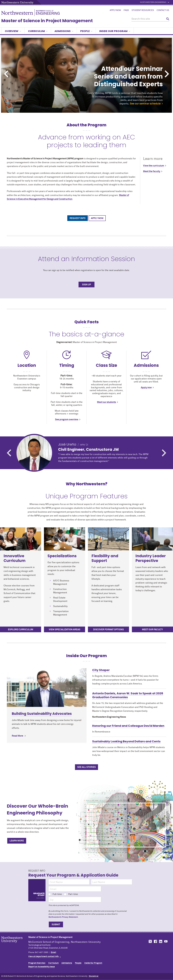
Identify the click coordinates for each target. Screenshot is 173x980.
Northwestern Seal (15, 944)
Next (167, 74)
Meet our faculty (152, 630)
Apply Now (115, 10)
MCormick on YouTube (166, 941)
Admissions (64, 31)
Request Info (78, 218)
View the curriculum (154, 166)
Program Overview (37, 963)
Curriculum (38, 31)
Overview (13, 31)
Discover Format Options (108, 630)
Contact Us (163, 10)
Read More (17, 736)
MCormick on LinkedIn (160, 941)
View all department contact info (43, 957)
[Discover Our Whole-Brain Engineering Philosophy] (126, 825)
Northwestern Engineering (153, 2)
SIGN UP (86, 285)
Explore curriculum (21, 630)
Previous (6, 74)
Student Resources (143, 10)
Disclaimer (94, 976)
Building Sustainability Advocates (42, 714)
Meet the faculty (152, 171)
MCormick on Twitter (150, 941)
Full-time (55, 894)
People (86, 31)
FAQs (126, 10)
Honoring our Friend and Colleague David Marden (128, 726)
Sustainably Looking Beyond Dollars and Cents (126, 741)
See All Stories (86, 767)
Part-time (71, 894)
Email (53, 952)
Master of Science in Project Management (47, 21)
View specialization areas (65, 630)
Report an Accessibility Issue (42, 967)
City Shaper (101, 670)
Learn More (17, 841)
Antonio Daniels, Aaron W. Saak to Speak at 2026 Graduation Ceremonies (128, 695)
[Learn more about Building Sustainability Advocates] (47, 688)
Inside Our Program (115, 31)
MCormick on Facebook (155, 941)
